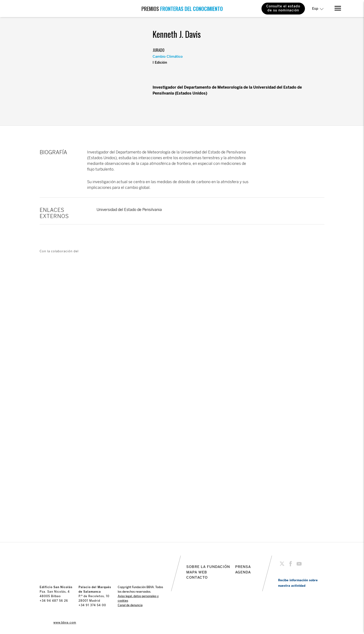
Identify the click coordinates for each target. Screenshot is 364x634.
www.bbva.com (65, 623)
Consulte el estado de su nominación (283, 8)
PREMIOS (182, 9)
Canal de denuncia (130, 605)
